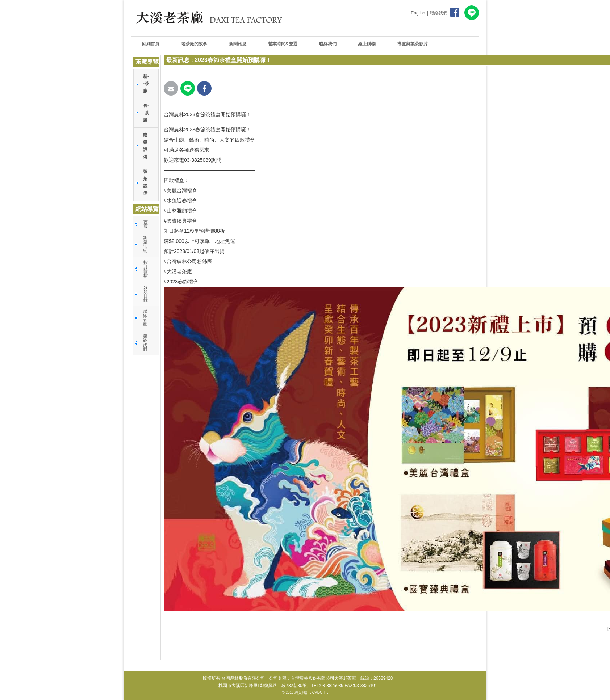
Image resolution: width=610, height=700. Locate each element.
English (418, 13)
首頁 (146, 224)
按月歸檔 (146, 269)
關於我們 (145, 343)
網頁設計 (302, 693)
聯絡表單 (145, 318)
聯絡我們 (439, 13)
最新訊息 (178, 60)
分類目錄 (146, 294)
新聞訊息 (145, 244)
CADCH (319, 693)
